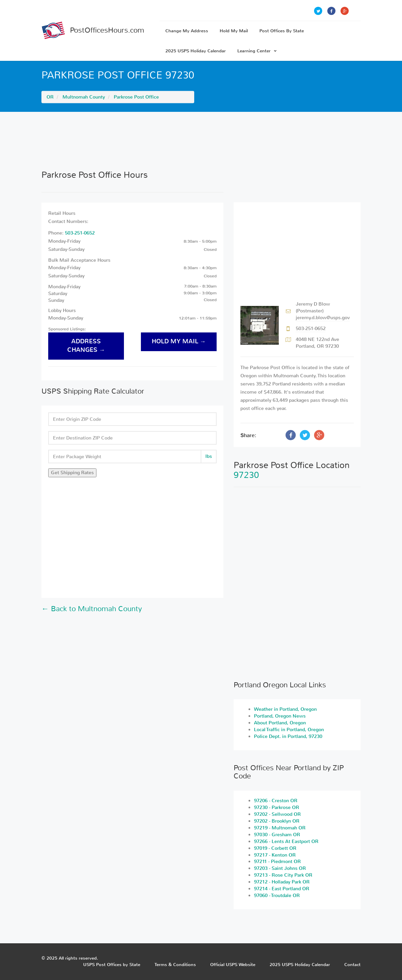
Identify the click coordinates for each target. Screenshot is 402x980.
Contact (352, 965)
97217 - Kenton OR (275, 855)
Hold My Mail (234, 31)
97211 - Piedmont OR (277, 862)
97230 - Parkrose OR (277, 807)
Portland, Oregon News (280, 716)
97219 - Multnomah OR (280, 828)
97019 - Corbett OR (275, 848)
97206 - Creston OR (276, 801)
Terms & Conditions (175, 965)
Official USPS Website (233, 965)
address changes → (86, 346)
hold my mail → (179, 341)
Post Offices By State (282, 31)
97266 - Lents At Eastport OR (286, 841)
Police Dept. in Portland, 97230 (288, 736)
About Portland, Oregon (280, 723)
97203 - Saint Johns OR (280, 868)
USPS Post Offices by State (112, 965)
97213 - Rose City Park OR (283, 875)
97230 (246, 475)
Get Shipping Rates (72, 473)
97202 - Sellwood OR (277, 814)
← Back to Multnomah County (92, 609)
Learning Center (257, 51)
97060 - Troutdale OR (277, 896)
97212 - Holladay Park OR (282, 882)
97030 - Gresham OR (277, 835)
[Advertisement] (201, 141)
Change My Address (187, 31)
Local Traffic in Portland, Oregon (289, 730)
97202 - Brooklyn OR (277, 821)
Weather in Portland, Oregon (285, 709)
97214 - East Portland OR (282, 889)
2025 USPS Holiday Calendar (196, 51)
